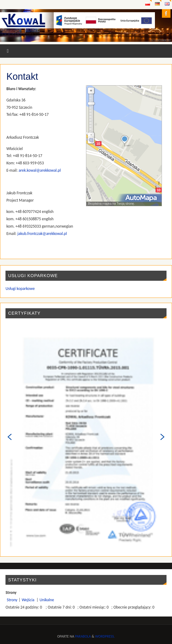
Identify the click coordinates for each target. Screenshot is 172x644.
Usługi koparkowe (20, 289)
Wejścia (28, 600)
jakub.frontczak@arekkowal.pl (42, 234)
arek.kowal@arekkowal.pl (40, 170)
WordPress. (105, 636)
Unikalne (47, 600)
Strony (12, 600)
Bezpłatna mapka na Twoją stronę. (111, 204)
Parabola (83, 636)
